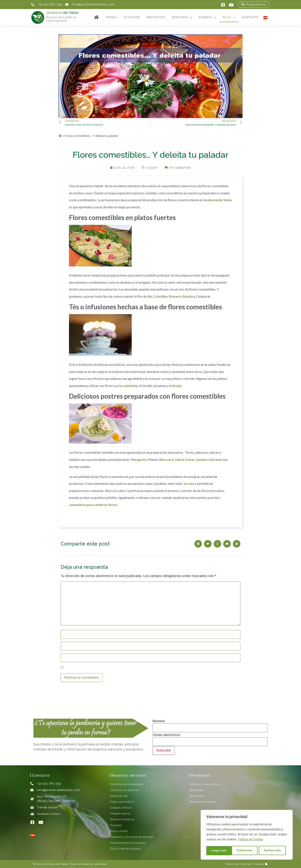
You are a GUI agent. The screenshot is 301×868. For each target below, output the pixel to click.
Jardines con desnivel (125, 790)
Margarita (139, 459)
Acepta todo (274, 851)
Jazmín (201, 459)
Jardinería (63, 13)
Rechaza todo (247, 851)
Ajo (150, 296)
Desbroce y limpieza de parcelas (132, 837)
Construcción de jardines (127, 784)
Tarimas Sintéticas (122, 819)
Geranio (216, 459)
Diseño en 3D (119, 796)
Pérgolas (116, 825)
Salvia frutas (185, 459)
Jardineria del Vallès (56, 864)
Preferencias (219, 851)
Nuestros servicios (129, 775)
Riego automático (122, 802)
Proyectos (156, 17)
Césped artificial (121, 808)
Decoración (197, 796)
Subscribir (164, 750)
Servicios (182, 17)
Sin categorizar (180, 168)
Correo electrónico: (167, 735)
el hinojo (175, 386)
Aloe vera (166, 459)
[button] (254, 4)
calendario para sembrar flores (93, 505)
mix (181, 289)
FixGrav (208, 17)
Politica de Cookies (251, 840)
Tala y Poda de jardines (126, 849)
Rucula (188, 296)
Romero (175, 296)
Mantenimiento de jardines (128, 843)
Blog (229, 17)
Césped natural (120, 814)
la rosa (189, 483)
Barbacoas (197, 790)
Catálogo (132, 17)
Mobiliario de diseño (203, 802)
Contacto (250, 17)
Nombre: (159, 721)
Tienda (111, 17)
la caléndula (128, 386)
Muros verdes (119, 831)
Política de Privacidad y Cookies (247, 864)
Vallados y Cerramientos (206, 784)
